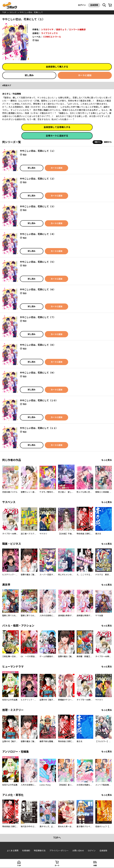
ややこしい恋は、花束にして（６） (38, 290)
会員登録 (94, 5)
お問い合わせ (78, 851)
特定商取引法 (40, 851)
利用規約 (26, 851)
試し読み (29, 75)
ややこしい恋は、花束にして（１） (38, 151)
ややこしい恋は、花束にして (31, 12)
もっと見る (107, 460)
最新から (108, 142)
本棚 (95, 865)
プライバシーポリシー (59, 851)
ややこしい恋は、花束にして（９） (38, 373)
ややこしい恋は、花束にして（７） (38, 317)
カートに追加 (85, 75)
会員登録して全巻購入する (57, 127)
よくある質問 (13, 851)
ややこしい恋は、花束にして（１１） (39, 428)
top (4, 12)
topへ (57, 838)
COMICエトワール (52, 37)
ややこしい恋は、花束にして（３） (38, 206)
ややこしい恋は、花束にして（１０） (39, 400)
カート (57, 865)
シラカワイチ (47, 29)
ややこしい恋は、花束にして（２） (38, 179)
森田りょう (61, 29)
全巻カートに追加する (57, 136)
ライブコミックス (49, 33)
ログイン (82, 5)
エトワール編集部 (77, 29)
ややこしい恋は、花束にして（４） (38, 234)
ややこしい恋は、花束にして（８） (38, 345)
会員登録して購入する (57, 67)
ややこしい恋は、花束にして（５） (38, 262)
